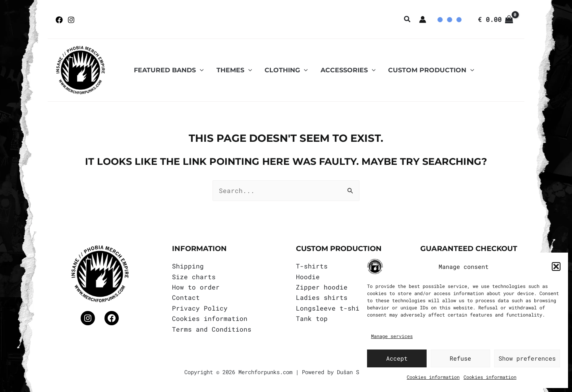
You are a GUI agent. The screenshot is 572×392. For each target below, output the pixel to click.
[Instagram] (71, 20)
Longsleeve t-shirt (332, 308)
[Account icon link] (423, 19)
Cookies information (433, 377)
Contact (186, 297)
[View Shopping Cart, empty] (495, 19)
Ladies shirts (322, 297)
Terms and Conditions (212, 329)
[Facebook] (59, 20)
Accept (397, 358)
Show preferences (527, 358)
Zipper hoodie (322, 287)
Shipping (188, 266)
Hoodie (308, 277)
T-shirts (312, 266)
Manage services (392, 336)
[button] (556, 266)
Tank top (312, 318)
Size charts (194, 277)
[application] (200, 70)
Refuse (460, 358)
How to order (196, 287)
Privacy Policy (200, 308)
